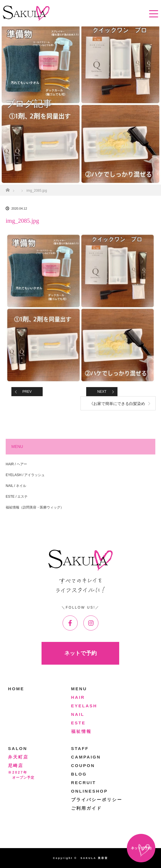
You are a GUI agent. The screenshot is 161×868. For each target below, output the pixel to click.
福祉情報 (81, 731)
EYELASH (84, 706)
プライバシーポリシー (97, 800)
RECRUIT (84, 783)
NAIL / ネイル (16, 486)
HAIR (78, 697)
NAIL (78, 714)
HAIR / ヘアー (16, 464)
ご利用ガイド (86, 808)
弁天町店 (18, 757)
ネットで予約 (80, 653)
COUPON (83, 765)
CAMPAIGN (86, 757)
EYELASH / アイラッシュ (25, 475)
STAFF (80, 748)
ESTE (78, 723)
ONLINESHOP (89, 791)
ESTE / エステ (17, 497)
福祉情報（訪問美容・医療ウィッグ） (35, 507)
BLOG (79, 774)
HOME (16, 689)
